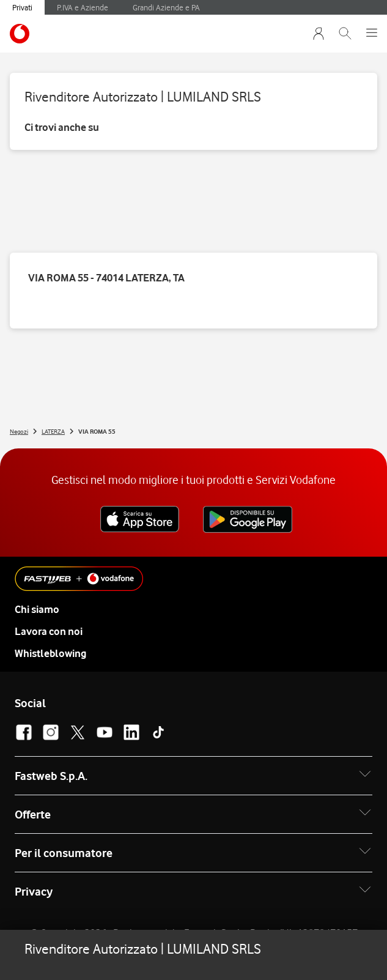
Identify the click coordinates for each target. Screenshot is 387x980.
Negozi (19, 431)
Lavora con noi (49, 631)
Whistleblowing (50, 653)
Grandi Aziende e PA (166, 7)
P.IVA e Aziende (83, 7)
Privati (22, 7)
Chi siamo (37, 609)
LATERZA (53, 431)
